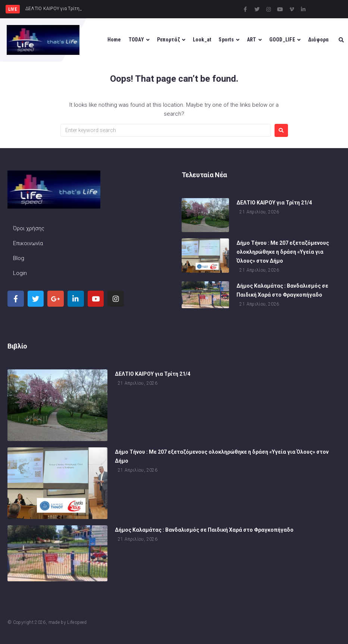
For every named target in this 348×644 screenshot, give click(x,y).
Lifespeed (77, 622)
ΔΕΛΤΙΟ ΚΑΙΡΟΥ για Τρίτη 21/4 (274, 203)
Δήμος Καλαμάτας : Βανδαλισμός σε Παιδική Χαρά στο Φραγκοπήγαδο (204, 531)
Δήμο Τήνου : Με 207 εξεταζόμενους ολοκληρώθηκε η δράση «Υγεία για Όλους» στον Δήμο (283, 253)
